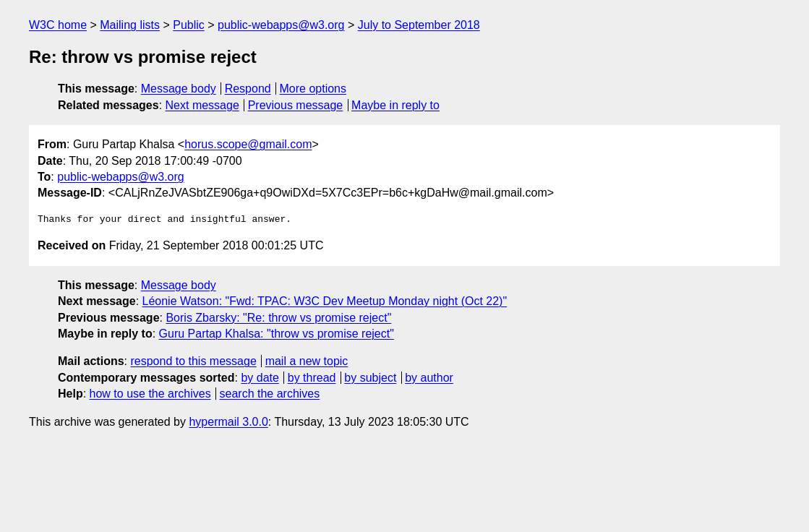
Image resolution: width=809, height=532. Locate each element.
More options (313, 89)
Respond (248, 89)
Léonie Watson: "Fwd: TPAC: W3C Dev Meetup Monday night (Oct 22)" (325, 301)
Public (189, 25)
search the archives (270, 394)
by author (429, 378)
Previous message (296, 105)
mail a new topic (307, 361)
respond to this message (193, 361)
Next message (202, 105)
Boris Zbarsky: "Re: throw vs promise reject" (278, 318)
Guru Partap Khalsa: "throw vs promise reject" (277, 334)
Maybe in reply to (395, 105)
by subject (370, 378)
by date (260, 378)
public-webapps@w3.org (281, 25)
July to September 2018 (419, 25)
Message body (179, 89)
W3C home (58, 25)
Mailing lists (130, 25)
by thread (312, 378)
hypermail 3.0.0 (228, 422)
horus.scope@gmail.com (248, 144)
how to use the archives (150, 394)
